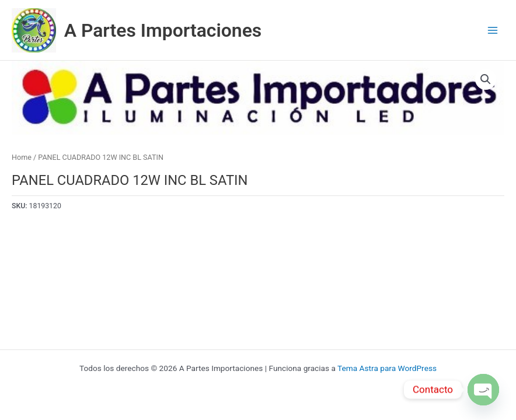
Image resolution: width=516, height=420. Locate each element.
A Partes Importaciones (163, 30)
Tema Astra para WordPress (387, 368)
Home (22, 157)
